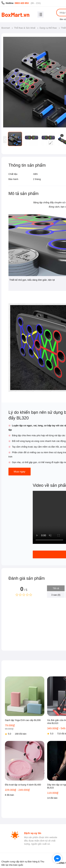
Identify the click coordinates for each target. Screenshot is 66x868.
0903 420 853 (22, 3)
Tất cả (56, 588)
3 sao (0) (56, 595)
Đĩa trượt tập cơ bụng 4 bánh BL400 (23, 785)
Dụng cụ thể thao (48, 28)
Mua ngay (20, 471)
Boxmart (6, 28)
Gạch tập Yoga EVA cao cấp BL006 (23, 720)
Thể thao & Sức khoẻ (25, 28)
